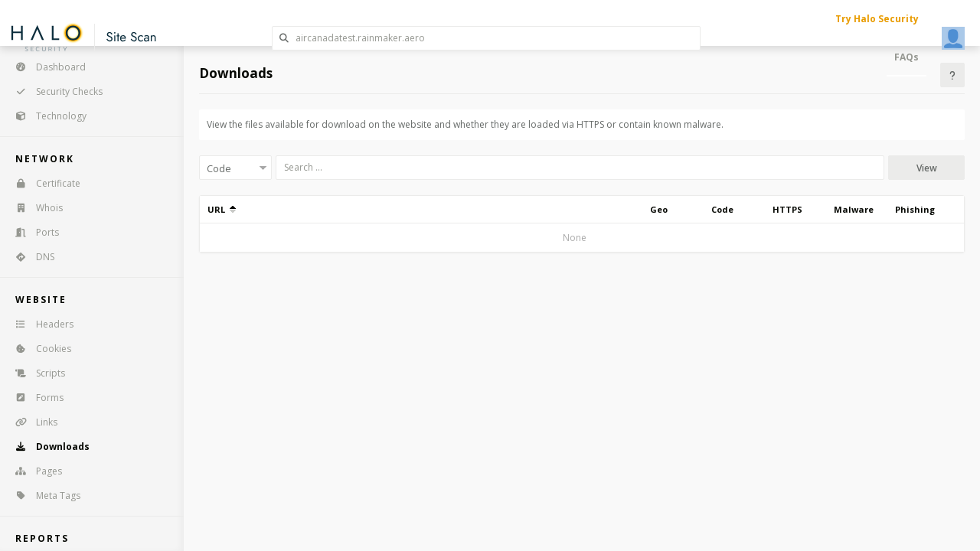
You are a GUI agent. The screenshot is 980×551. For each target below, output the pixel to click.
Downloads (47, 447)
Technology (46, 116)
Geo (659, 209)
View (927, 168)
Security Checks (54, 91)
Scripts (35, 373)
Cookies (38, 349)
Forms (34, 398)
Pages (34, 471)
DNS (30, 257)
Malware (854, 209)
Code (722, 209)
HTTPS (787, 209)
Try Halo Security (877, 19)
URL (222, 209)
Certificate (43, 183)
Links (31, 422)
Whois (34, 208)
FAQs (906, 57)
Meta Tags (43, 496)
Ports (32, 232)
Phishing (915, 209)
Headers (39, 324)
